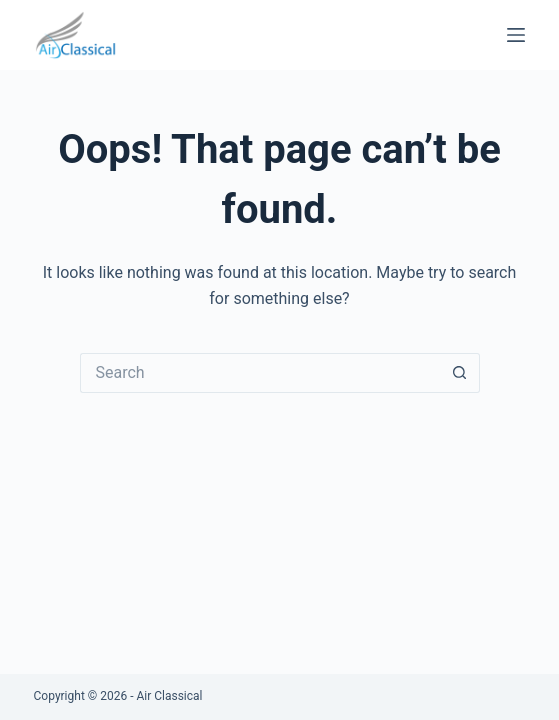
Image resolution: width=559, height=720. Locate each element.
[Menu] (516, 35)
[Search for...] (260, 373)
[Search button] (460, 373)
